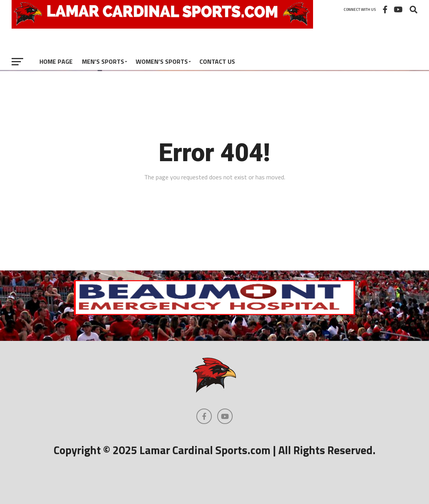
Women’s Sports (162, 61)
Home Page (56, 61)
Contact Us (217, 61)
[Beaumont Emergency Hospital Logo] (214, 313)
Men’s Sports (103, 61)
